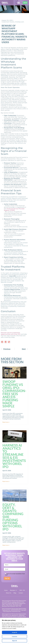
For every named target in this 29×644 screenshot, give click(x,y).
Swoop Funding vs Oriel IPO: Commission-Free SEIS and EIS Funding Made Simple (14, 394)
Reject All (14, 641)
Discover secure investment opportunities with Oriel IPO (11, 333)
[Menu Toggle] (19, 3)
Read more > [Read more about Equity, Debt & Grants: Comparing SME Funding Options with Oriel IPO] (6, 545)
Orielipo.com (20, 22)
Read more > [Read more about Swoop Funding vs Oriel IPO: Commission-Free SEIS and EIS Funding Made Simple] (6, 422)
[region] (14, 631)
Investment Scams (8, 22)
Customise (14, 637)
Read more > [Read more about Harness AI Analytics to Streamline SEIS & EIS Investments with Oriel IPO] (6, 481)
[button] (2, 342)
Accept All (15, 632)
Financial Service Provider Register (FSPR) (14, 210)
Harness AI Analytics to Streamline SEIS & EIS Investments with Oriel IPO (14, 456)
